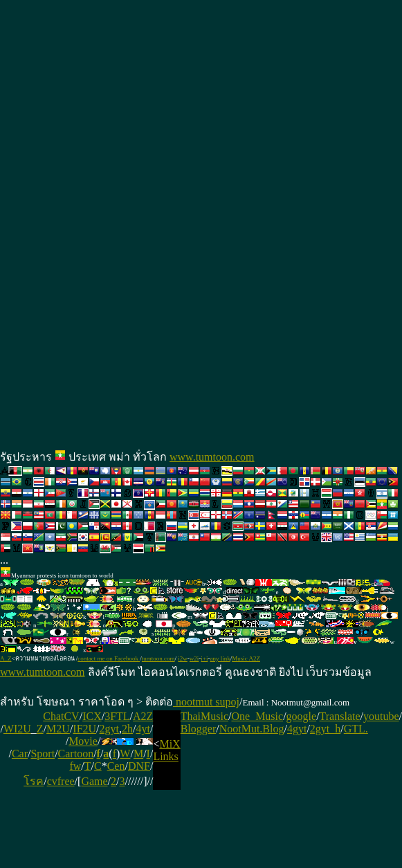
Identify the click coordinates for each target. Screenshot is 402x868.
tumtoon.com (158, 658)
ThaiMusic (204, 716)
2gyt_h (325, 729)
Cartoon (76, 754)
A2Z (143, 716)
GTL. (356, 729)
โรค (34, 781)
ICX (92, 716)
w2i (194, 658)
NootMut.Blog (252, 729)
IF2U (84, 729)
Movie (83, 741)
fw (75, 766)
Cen (116, 766)
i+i (204, 658)
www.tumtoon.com (212, 457)
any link (220, 658)
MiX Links (166, 750)
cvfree (61, 781)
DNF (139, 766)
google (302, 716)
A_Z (6, 658)
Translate (340, 716)
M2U (58, 729)
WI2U (17, 729)
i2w (183, 658)
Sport (43, 754)
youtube (381, 716)
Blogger (199, 729)
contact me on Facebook (109, 658)
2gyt (109, 729)
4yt (143, 729)
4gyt (297, 729)
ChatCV (61, 716)
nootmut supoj (206, 702)
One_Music (257, 716)
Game (94, 781)
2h (127, 729)
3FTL (117, 716)
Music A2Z (246, 658)
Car (20, 754)
